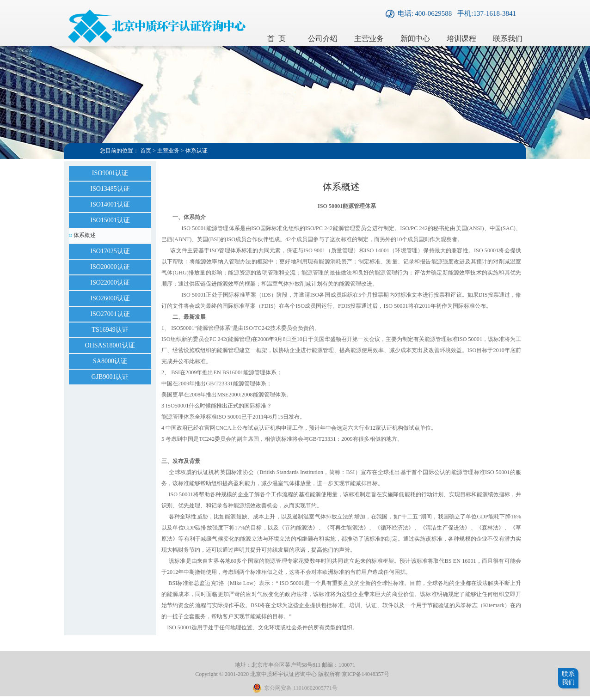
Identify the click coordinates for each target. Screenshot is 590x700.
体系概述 (85, 235)
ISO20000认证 (110, 267)
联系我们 (508, 39)
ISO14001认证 (110, 204)
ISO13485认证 (110, 189)
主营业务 (369, 39)
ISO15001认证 (110, 220)
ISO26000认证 (110, 298)
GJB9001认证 (110, 377)
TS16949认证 (110, 330)
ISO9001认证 (110, 173)
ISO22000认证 (110, 283)
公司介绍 (323, 39)
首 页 (277, 39)
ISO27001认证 (110, 314)
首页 (146, 151)
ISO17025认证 (110, 251)
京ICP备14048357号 (366, 674)
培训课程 (461, 39)
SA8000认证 (110, 361)
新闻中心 (415, 39)
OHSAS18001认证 (110, 345)
